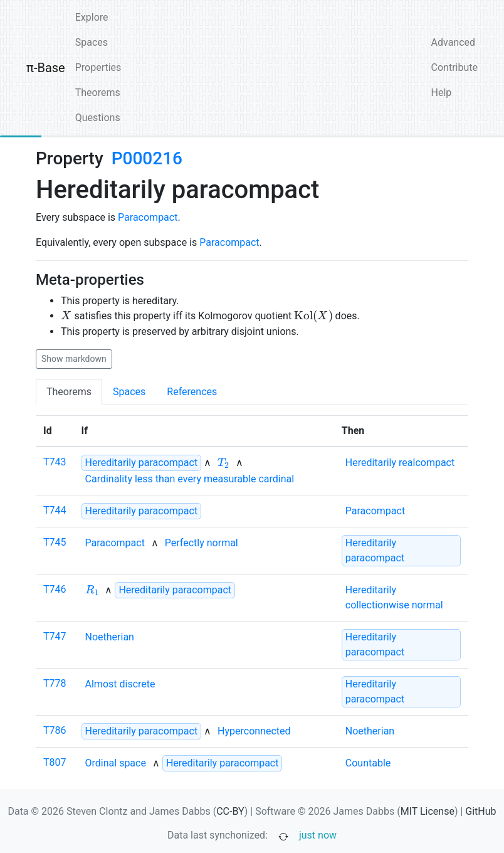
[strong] (142, 463)
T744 (55, 510)
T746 (55, 589)
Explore (92, 17)
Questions (98, 118)
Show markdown (74, 359)
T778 (55, 683)
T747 (55, 636)
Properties (98, 67)
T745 (55, 542)
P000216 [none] (147, 158)
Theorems (98, 93)
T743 (55, 462)
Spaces (92, 42)
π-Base (46, 68)
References (192, 392)
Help (442, 93)
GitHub (480, 811)
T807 (55, 762)
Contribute (454, 67)
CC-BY (230, 811)
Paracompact (148, 217)
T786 (55, 730)
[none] (223, 463)
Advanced (454, 42)
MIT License (428, 811)
